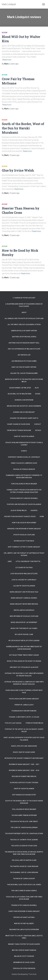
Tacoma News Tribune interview (24, 815)
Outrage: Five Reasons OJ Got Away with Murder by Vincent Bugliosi (24, 674)
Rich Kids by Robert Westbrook (24, 776)
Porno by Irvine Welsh (34, 723)
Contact (38, 424)
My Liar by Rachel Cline (24, 634)
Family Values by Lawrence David (24, 463)
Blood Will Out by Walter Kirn (20, 394)
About (24, 312)
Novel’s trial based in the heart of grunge (24, 661)
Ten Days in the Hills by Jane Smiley (24, 821)
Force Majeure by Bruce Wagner (24, 484)
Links (10, 561)
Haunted (34, 510)
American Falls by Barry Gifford (24, 331)
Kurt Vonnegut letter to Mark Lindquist (24, 547)
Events (24, 451)
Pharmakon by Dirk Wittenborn (24, 711)
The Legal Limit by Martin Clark (24, 860)
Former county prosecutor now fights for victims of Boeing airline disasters (24, 491)
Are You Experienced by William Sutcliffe (24, 349)
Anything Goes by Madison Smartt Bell (24, 343)
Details (38, 430)
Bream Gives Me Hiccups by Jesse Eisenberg (24, 406)
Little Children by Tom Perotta (28, 561)
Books (38, 394)
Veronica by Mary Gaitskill (24, 917)
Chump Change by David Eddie (19, 424)
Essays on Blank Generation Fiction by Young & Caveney (24, 444)
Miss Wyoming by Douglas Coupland (24, 616)
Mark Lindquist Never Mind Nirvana (24, 604)
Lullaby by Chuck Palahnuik (24, 586)
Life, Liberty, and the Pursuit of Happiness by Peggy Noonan (24, 554)
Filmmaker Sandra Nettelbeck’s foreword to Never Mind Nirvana (24, 476)
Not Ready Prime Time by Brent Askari (24, 655)
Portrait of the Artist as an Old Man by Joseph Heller (24, 730)
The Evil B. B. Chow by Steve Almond (24, 840)
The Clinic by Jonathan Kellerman (24, 828)
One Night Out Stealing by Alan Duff (24, 667)
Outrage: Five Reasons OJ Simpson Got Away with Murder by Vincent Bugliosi (24, 683)
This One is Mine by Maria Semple (24, 891)
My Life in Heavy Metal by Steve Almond (24, 641)
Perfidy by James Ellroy (24, 705)
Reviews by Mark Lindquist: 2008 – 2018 (24, 770)
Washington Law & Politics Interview (24, 930)
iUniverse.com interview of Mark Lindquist (24, 529)
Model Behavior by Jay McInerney (24, 622)
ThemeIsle (32, 974)
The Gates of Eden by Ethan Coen (24, 846)
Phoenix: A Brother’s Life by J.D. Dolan (24, 717)
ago (14, 64)
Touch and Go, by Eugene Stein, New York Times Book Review (24, 898)
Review (5, 33)
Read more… (7, 60)
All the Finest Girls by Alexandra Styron (24, 325)
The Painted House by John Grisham (24, 866)
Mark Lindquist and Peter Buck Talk (24, 592)
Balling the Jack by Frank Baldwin (24, 373)
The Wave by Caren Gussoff (24, 879)
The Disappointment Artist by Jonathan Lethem (24, 834)
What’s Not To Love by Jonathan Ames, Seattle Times (24, 937)
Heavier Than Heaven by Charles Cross (20, 517)
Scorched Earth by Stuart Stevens (24, 783)
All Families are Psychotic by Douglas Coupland (24, 319)
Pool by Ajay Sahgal (13, 723)
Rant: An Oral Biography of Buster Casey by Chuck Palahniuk (24, 739)
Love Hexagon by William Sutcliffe (24, 574)
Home (42, 517)
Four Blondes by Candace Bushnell (24, 498)
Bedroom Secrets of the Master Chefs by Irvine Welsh (24, 380)
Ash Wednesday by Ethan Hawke (24, 361)
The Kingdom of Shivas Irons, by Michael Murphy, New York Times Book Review (24, 853)
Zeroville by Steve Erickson (24, 968)
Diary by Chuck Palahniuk (24, 436)
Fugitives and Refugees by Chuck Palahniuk (24, 504)
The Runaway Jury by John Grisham (24, 872)
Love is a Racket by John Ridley (24, 580)
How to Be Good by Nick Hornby (24, 523)
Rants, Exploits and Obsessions (24, 746)
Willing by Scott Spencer (24, 956)
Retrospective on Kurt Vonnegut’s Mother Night (24, 758)
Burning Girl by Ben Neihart (24, 412)
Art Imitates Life (24, 355)
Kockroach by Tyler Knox (24, 541)
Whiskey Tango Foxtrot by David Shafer (24, 944)
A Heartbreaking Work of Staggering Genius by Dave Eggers (24, 305)
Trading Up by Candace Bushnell (24, 905)
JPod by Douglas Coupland (24, 535)
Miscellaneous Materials (24, 610)
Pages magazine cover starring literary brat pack (24, 691)
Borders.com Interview (24, 400)
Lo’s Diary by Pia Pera (24, 568)
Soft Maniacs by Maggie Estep (24, 795)
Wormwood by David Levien (24, 962)
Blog (37, 388)
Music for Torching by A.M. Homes (24, 628)
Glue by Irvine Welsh (18, 170)
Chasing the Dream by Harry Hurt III (24, 418)
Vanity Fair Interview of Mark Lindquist (24, 911)
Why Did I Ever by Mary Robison (24, 950)
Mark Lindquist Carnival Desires (24, 598)
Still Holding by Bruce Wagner (24, 809)
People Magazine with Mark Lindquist (24, 699)
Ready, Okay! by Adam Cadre (24, 752)
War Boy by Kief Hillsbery (24, 924)
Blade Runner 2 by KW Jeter (20, 388)
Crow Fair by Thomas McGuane (19, 430)
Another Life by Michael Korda (24, 337)
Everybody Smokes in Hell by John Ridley (24, 457)
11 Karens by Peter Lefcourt (24, 298)
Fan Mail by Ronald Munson (24, 469)
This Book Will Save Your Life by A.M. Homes (24, 885)
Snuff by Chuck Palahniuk (24, 789)
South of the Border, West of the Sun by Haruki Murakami (23, 128)
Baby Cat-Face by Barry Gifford (24, 367)
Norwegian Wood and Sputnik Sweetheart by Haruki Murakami (24, 648)
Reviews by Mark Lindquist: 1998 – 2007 (24, 764)
